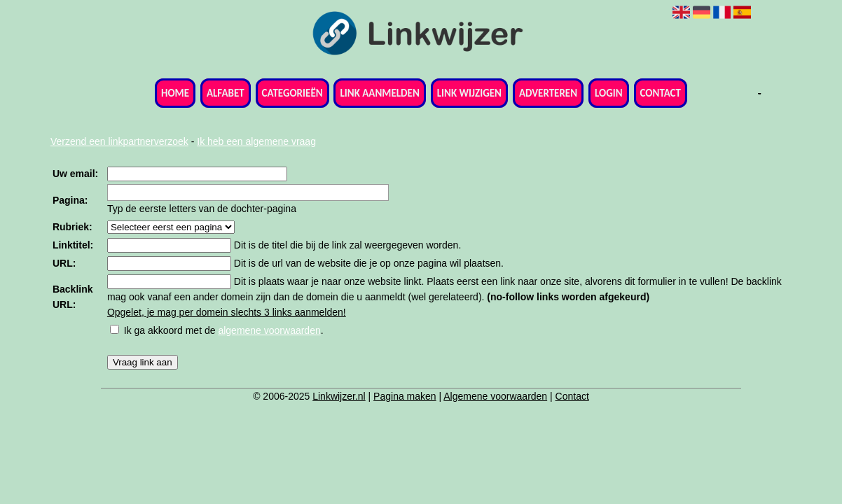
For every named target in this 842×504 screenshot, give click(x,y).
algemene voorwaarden (269, 330)
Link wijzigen (469, 93)
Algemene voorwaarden (495, 396)
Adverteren (548, 93)
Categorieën (292, 93)
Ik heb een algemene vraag (256, 141)
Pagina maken (405, 396)
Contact (661, 93)
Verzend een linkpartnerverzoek (119, 141)
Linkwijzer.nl (339, 396)
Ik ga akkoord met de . (224, 330)
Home (175, 93)
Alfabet (226, 93)
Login (609, 93)
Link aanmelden (379, 93)
